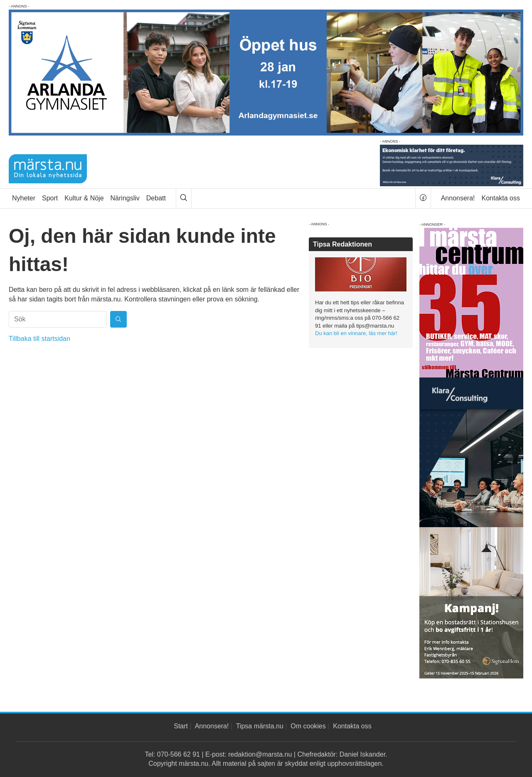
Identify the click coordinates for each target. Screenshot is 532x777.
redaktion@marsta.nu (260, 754)
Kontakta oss (501, 198)
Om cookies (308, 726)
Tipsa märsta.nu (260, 726)
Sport (50, 198)
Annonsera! (458, 198)
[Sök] (184, 199)
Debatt (156, 198)
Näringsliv (125, 198)
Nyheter (24, 198)
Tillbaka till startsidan (39, 339)
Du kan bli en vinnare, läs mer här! (356, 333)
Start (181, 726)
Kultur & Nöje (84, 198)
